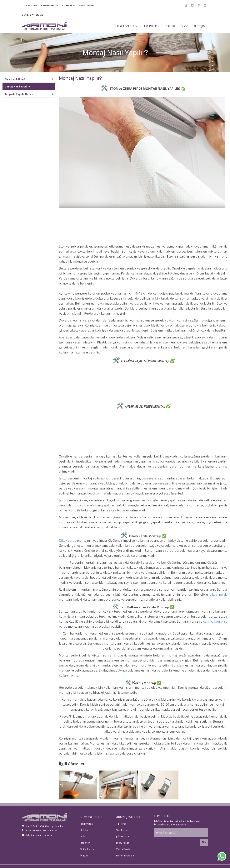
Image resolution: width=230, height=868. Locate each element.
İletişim (84, 853)
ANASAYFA (30, 4)
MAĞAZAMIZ (87, 4)
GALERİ (170, 24)
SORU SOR (68, 4)
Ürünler (84, 828)
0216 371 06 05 (32, 12)
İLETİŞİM (200, 24)
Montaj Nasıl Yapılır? (29, 84)
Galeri (83, 834)
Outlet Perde (87, 847)
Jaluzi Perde (122, 834)
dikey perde (219, 592)
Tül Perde (121, 821)
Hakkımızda (86, 821)
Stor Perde (122, 828)
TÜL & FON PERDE (126, 24)
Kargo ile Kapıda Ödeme (29, 92)
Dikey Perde (123, 841)
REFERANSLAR (49, 4)
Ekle (204, 840)
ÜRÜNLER (152, 24)
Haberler (85, 841)
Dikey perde (67, 538)
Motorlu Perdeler (125, 853)
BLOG (185, 24)
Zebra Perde (123, 847)
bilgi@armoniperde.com (37, 833)
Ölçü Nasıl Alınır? (29, 77)
